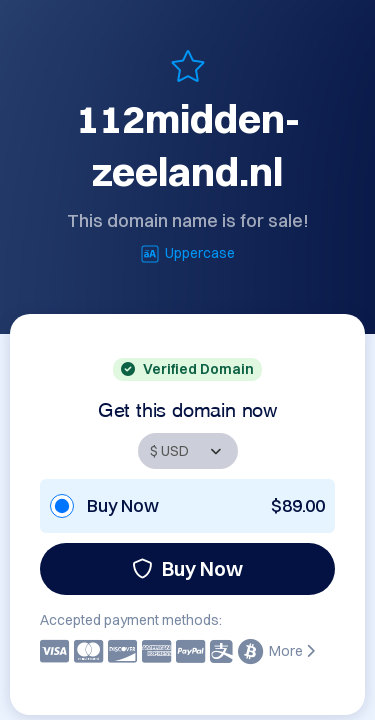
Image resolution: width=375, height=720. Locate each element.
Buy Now (187, 568)
